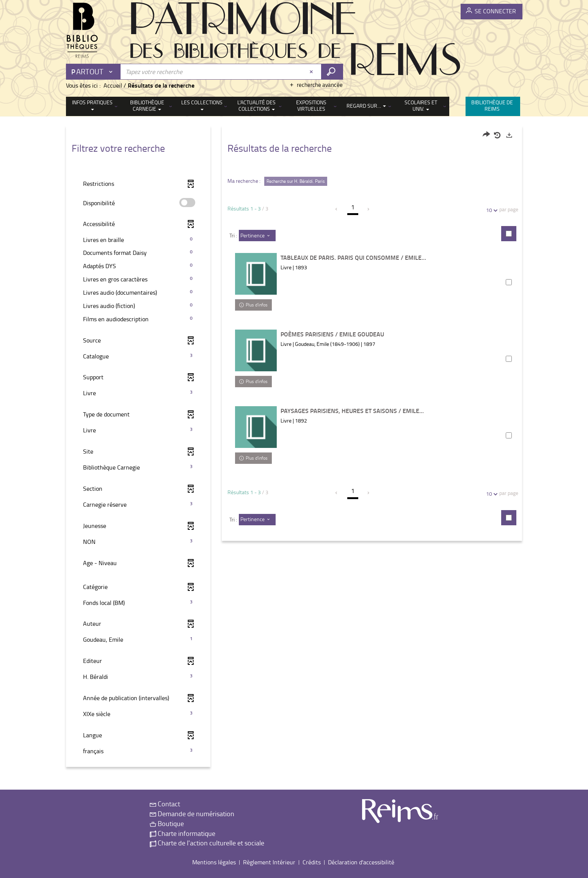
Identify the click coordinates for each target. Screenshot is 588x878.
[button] (138, 240)
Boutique (167, 823)
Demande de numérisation (192, 814)
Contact (165, 804)
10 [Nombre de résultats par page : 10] (490, 210)
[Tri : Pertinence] (257, 236)
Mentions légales (214, 862)
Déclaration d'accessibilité (361, 862)
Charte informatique (183, 833)
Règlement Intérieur (269, 862)
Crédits (312, 862)
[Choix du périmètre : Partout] (94, 72)
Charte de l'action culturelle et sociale (207, 843)
